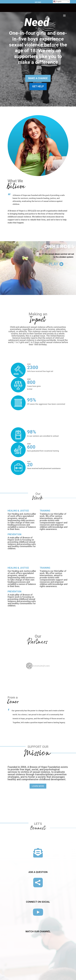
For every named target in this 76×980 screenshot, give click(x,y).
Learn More (38, 786)
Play (53, 287)
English (57, 2)
